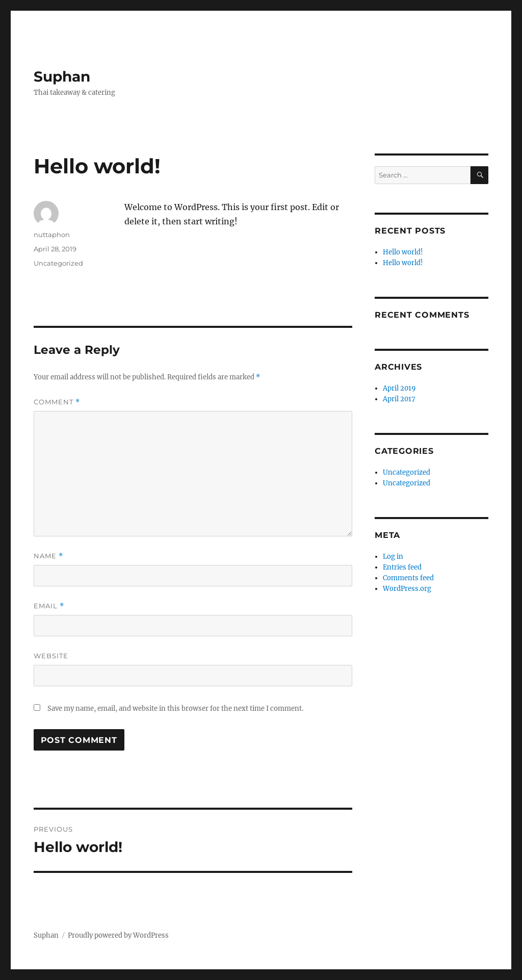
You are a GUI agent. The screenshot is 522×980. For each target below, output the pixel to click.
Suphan (62, 76)
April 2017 (399, 399)
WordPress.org (407, 589)
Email (49, 606)
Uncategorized (58, 263)
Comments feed (408, 578)
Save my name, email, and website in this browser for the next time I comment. (175, 708)
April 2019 (399, 388)
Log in (393, 557)
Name (48, 556)
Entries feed (402, 567)
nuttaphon (52, 235)
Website (51, 656)
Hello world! (403, 252)
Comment (57, 402)
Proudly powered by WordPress (118, 935)
